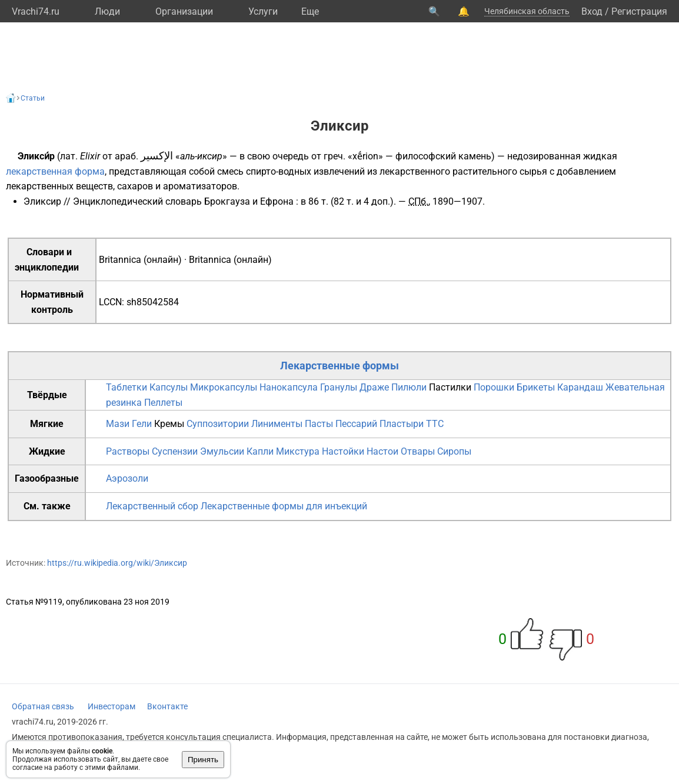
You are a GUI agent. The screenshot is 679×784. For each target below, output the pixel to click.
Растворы (128, 451)
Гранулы (339, 387)
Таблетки (127, 387)
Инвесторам (111, 706)
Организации (184, 11)
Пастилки (450, 387)
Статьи (33, 98)
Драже (374, 387)
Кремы (169, 424)
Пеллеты (163, 403)
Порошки (494, 387)
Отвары (418, 451)
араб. (127, 156)
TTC (435, 424)
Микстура (298, 451)
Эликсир (42, 201)
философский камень (443, 156)
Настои (382, 451)
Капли (260, 451)
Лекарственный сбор (152, 506)
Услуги (263, 11)
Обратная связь (43, 706)
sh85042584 (153, 302)
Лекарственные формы (339, 366)
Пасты (319, 424)
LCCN (110, 302)
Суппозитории (218, 424)
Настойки (343, 451)
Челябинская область (527, 11)
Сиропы (454, 451)
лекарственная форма (55, 171)
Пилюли (409, 387)
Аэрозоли (127, 478)
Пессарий (356, 424)
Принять (203, 760)
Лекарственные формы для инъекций (284, 506)
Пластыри (402, 424)
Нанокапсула (289, 387)
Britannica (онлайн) (140, 260)
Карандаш (580, 387)
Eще (310, 11)
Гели (142, 424)
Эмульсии (222, 451)
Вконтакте (167, 706)
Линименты (277, 424)
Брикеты (536, 387)
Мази (118, 424)
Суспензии (175, 451)
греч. (334, 156)
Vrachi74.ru (36, 11)
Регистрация (639, 11)
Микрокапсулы (224, 387)
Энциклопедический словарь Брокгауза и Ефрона (183, 201)
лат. (69, 156)
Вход (592, 11)
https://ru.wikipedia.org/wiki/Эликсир (117, 563)
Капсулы (169, 387)
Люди (107, 11)
